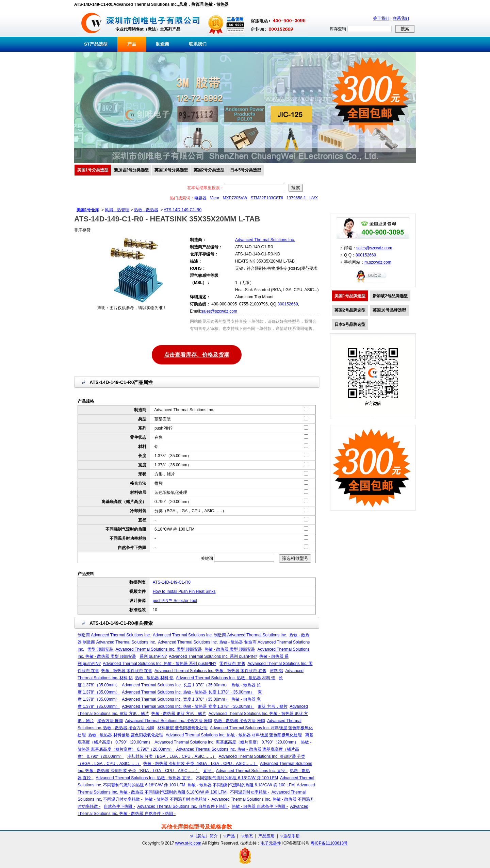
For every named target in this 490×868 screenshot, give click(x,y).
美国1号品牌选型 (350, 296)
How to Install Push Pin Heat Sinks (184, 591)
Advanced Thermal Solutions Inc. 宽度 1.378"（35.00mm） (175, 699)
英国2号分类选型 (209, 170)
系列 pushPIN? (153, 656)
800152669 (288, 304)
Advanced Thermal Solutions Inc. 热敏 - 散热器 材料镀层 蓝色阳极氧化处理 (234, 735)
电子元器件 (271, 843)
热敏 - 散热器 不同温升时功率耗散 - (177, 799)
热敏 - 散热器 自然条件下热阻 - (260, 806)
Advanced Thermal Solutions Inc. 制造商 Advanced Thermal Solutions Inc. (220, 635)
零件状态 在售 (232, 664)
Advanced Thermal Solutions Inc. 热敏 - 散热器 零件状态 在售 (210, 671)
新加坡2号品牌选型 (390, 296)
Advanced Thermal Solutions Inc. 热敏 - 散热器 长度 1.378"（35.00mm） (188, 692)
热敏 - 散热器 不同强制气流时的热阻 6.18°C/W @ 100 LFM (241, 785)
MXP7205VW (235, 198)
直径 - (208, 771)
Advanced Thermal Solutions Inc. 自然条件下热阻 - (183, 806)
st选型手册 (290, 836)
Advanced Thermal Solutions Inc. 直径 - (252, 771)
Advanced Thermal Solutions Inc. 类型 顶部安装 (159, 649)
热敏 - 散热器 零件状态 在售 (127, 671)
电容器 (200, 198)
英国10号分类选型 (171, 170)
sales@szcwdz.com (219, 311)
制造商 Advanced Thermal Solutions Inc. (114, 635)
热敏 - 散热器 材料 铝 (154, 678)
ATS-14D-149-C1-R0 (183, 210)
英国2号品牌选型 (350, 310)
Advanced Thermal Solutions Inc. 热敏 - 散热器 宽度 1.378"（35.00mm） (188, 706)
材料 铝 (276, 671)
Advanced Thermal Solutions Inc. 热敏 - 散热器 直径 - (144, 778)
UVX (314, 198)
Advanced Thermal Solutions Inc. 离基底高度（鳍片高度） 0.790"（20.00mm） (226, 742)
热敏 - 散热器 (146, 210)
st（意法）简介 (204, 836)
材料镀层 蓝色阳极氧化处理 (183, 728)
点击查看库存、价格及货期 (197, 354)
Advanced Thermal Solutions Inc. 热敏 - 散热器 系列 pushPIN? (159, 664)
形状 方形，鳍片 (272, 706)
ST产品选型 (96, 44)
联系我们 (401, 18)
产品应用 (266, 836)
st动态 (247, 836)
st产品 (229, 836)
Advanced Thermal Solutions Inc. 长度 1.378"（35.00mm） (175, 685)
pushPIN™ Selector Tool (175, 601)
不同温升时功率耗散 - (250, 792)
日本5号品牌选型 (350, 324)
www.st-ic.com (188, 843)
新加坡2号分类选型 (132, 170)
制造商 (162, 44)
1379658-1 (296, 198)
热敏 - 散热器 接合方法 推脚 (239, 721)
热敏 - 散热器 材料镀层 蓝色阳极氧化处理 (126, 735)
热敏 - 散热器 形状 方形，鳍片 (179, 714)
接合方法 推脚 (110, 721)
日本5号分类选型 (246, 170)
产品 (132, 44)
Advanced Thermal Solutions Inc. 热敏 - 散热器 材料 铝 (226, 678)
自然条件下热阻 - (119, 806)
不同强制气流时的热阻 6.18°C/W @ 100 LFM (237, 778)
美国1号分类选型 (93, 170)
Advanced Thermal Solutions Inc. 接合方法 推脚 (169, 721)
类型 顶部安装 (100, 649)
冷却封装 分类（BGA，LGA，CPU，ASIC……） (172, 756)
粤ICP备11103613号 (329, 843)
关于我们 (381, 18)
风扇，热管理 (117, 210)
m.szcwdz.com (378, 262)
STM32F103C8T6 (267, 198)
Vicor (215, 198)
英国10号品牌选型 (389, 310)
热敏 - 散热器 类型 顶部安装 (230, 649)
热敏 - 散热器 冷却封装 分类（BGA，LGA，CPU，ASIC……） (200, 764)
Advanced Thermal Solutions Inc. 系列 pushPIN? (213, 656)
